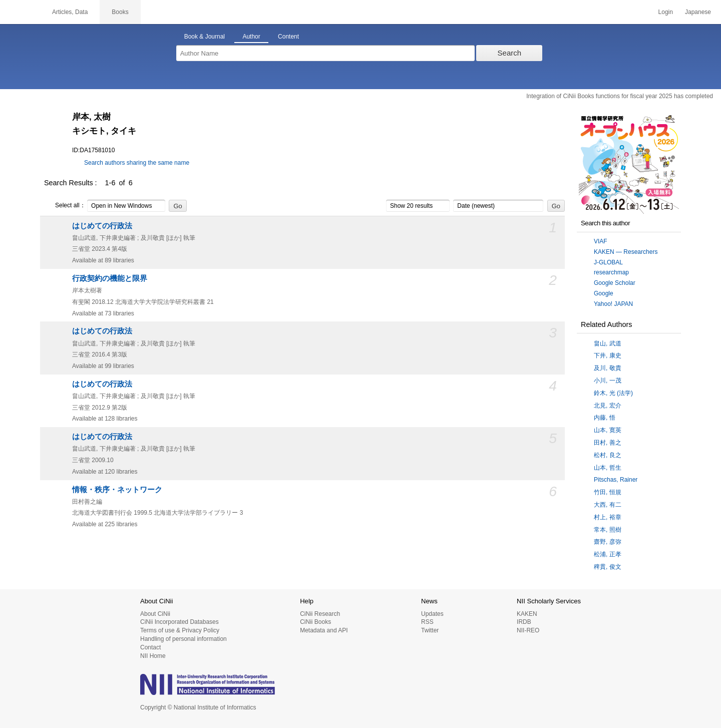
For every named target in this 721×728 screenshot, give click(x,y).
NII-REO (528, 630)
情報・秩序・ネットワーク (117, 490)
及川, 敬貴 (608, 368)
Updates (432, 614)
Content (288, 37)
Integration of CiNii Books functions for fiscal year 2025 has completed (620, 96)
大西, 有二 (608, 505)
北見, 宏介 (608, 406)
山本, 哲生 (608, 468)
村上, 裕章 (608, 517)
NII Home (153, 656)
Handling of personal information (184, 639)
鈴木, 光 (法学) (613, 393)
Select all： (65, 206)
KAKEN (527, 614)
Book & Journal (205, 37)
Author (251, 37)
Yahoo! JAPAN (613, 304)
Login (666, 12)
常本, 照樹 (608, 530)
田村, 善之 (608, 443)
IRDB (524, 622)
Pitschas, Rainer (616, 480)
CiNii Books (315, 622)
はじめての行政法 (102, 226)
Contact (150, 647)
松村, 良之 (608, 455)
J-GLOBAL (608, 262)
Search (510, 53)
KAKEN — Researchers (626, 252)
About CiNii (155, 614)
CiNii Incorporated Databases (179, 622)
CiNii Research (320, 614)
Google (604, 293)
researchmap (611, 272)
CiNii (20, 12)
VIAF (601, 241)
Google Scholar (615, 283)
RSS (427, 622)
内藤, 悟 (605, 418)
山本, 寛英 (608, 430)
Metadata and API (324, 630)
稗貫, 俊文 (608, 567)
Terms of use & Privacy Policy (180, 630)
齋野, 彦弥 (608, 542)
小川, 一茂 (608, 381)
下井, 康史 (608, 355)
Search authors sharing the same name (137, 163)
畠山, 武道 (608, 343)
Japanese (698, 12)
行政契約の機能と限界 (110, 278)
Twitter (430, 630)
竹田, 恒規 (608, 492)
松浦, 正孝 (608, 554)
